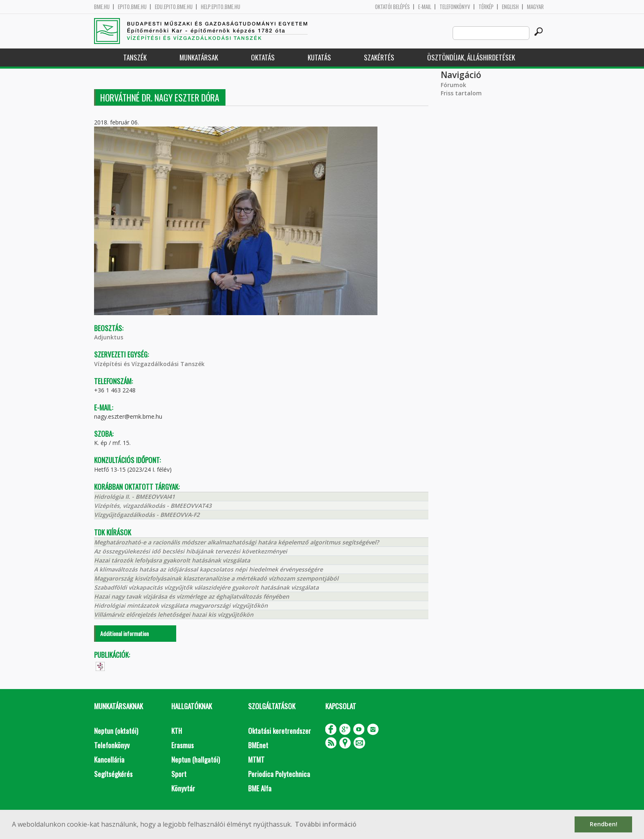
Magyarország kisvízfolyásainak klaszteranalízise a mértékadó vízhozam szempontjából (216, 578)
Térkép (486, 7)
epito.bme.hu (132, 7)
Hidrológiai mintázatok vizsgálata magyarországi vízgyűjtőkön (181, 605)
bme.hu (102, 7)
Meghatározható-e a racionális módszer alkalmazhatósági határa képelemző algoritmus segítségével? (236, 542)
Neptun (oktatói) (116, 731)
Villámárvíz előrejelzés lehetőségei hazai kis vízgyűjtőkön (174, 614)
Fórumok (453, 85)
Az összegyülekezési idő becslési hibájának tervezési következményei (191, 551)
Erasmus (183, 745)
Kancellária (109, 759)
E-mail (425, 7)
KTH (177, 731)
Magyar (535, 7)
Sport (179, 774)
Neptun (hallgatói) (195, 759)
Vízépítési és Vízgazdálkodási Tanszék (149, 364)
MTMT (256, 759)
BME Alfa (260, 788)
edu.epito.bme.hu (174, 7)
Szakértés (379, 57)
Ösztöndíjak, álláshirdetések (471, 57)
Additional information (124, 633)
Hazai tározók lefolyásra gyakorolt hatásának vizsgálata (172, 560)
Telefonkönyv (455, 7)
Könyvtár (183, 788)
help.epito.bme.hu (221, 7)
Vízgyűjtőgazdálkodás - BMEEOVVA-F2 (147, 515)
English (510, 7)
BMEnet (258, 745)
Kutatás (319, 57)
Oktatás (263, 57)
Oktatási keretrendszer (279, 731)
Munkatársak (199, 57)
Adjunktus (109, 337)
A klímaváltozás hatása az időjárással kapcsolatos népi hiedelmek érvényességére (208, 569)
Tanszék (135, 57)
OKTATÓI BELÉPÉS (392, 7)
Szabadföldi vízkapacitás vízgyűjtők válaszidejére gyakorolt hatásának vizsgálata (206, 587)
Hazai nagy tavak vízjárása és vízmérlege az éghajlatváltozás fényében (192, 596)
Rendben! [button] (604, 824)
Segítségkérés (113, 774)
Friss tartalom (461, 93)
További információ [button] (326, 824)
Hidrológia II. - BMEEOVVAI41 (135, 497)
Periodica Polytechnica (279, 774)
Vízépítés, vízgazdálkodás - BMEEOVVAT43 (153, 506)
